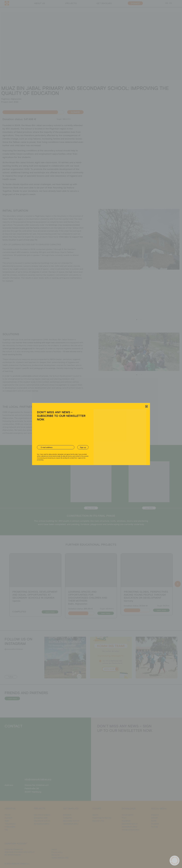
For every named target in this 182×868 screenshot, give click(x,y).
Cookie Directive (83, 449)
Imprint (103, 449)
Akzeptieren (70, 443)
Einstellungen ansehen (110, 443)
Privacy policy (94, 449)
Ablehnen (89, 443)
